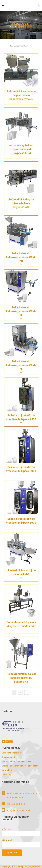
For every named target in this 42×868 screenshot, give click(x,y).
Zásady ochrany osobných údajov (17, 761)
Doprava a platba (9, 757)
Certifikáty (7, 774)
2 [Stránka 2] (20, 692)
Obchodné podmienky (12, 753)
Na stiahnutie (8, 770)
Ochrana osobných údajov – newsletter (20, 766)
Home (13, 26)
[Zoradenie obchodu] (21, 46)
